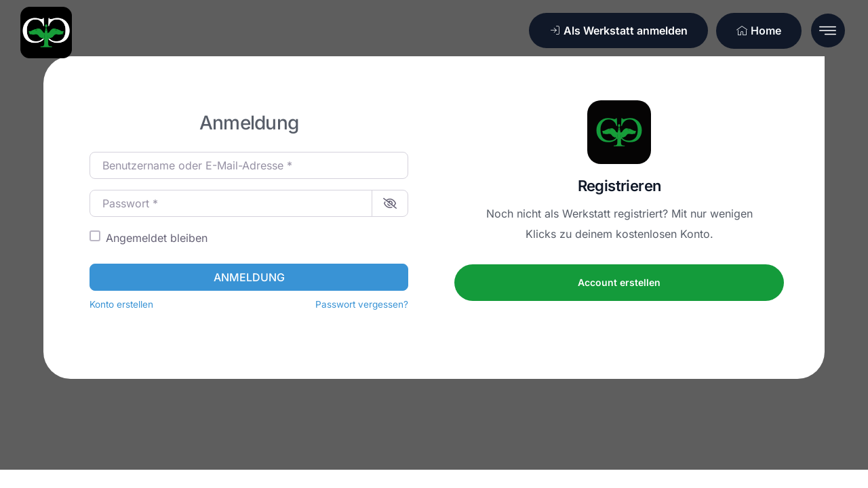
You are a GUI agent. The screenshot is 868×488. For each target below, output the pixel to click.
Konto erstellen (121, 304)
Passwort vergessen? (362, 304)
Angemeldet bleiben (157, 238)
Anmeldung (249, 277)
